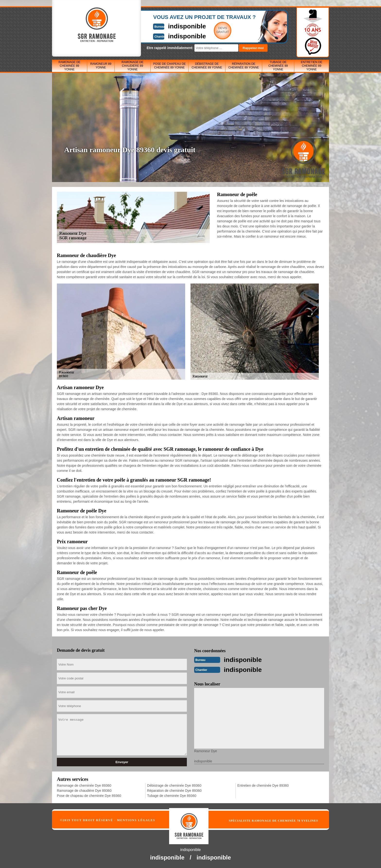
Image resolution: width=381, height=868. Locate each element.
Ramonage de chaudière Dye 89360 (84, 790)
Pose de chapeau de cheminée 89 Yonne (169, 66)
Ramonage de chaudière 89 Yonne (132, 66)
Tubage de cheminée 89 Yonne (278, 66)
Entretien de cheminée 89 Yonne (312, 66)
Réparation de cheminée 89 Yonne (244, 66)
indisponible (176, 26)
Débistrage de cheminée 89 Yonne (207, 66)
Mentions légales (136, 820)
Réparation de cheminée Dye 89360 (174, 790)
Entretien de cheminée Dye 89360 (263, 785)
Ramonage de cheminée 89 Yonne (69, 66)
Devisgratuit (213, 30)
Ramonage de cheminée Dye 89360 (84, 785)
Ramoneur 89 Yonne (101, 66)
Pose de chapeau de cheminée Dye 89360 (89, 795)
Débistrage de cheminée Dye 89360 (174, 785)
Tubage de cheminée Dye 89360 (172, 795)
